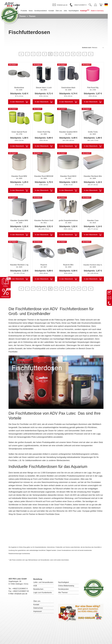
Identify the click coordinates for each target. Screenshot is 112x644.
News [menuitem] (32, 11)
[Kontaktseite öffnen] (109, 293)
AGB (35, 586)
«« (21, 54)
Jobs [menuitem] (66, 11)
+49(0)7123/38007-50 (21, 591)
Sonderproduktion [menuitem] (42, 11)
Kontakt (36, 605)
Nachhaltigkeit (64, 582)
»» (91, 54)
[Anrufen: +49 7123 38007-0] (109, 303)
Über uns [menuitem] (60, 11)
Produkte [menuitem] (25, 11)
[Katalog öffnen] (5, 282)
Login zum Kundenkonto (43, 593)
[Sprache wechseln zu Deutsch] (106, 5)
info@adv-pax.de (21, 594)
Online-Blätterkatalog (66, 586)
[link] (60, 5)
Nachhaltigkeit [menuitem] (75, 11)
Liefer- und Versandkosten (43, 582)
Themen (23, 16)
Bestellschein (38, 589)
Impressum (38, 611)
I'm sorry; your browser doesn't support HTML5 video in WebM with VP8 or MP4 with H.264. (56, 382)
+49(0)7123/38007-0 (20, 589)
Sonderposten (63, 589)
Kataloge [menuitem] (86, 10)
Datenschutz (38, 608)
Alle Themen (63, 593)
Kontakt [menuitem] (52, 11)
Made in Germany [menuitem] (98, 11)
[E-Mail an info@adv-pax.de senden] (109, 298)
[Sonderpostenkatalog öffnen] (5, 293)
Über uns (37, 601)
